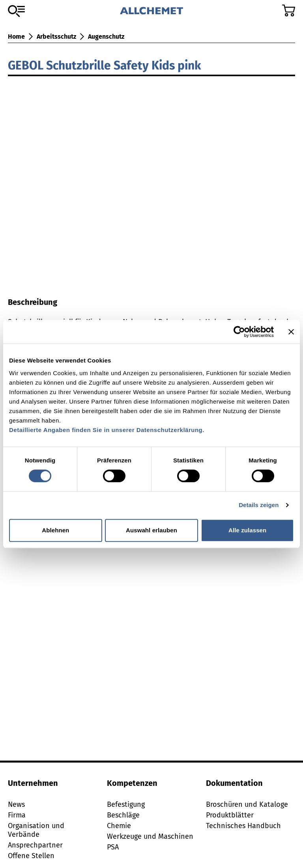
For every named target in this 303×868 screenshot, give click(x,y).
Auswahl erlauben (151, 530)
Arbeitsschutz (56, 37)
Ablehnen (55, 530)
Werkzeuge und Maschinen (150, 836)
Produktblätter (230, 815)
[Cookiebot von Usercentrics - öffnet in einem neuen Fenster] (239, 332)
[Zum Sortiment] (16, 11)
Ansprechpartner (35, 845)
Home (16, 37)
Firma (17, 815)
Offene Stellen (31, 856)
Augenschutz (106, 37)
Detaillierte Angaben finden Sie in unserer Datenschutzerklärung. (107, 430)
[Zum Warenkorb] (289, 10)
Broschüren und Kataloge (247, 804)
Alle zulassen (247, 530)
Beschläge (123, 815)
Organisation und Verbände (36, 830)
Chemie (119, 826)
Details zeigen (259, 505)
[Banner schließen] (291, 332)
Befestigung (126, 804)
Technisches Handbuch (243, 826)
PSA (113, 847)
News (16, 804)
